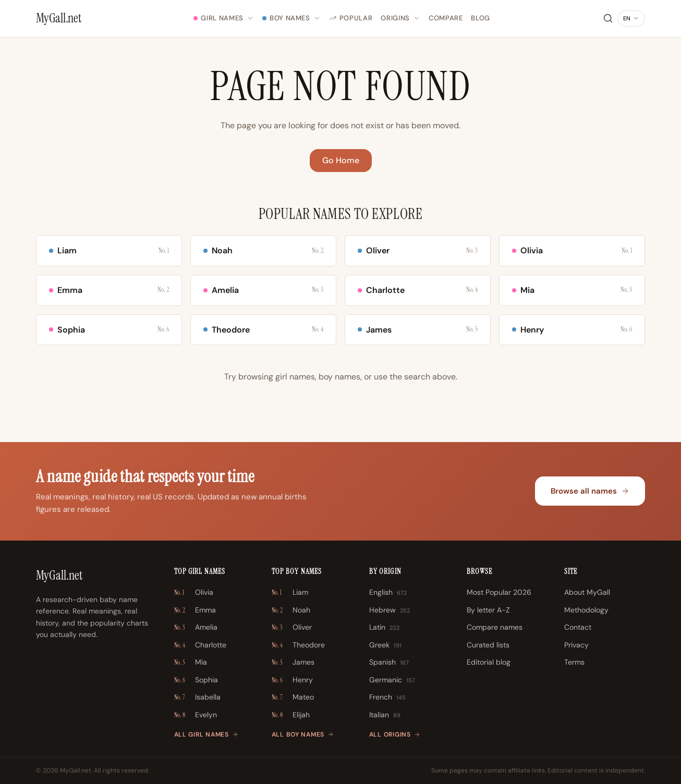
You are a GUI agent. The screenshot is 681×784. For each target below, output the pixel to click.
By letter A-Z (488, 610)
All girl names (206, 734)
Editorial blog (489, 662)
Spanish (389, 663)
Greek (385, 645)
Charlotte (200, 645)
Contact (578, 627)
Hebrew (390, 610)
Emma (195, 610)
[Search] (608, 18)
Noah (291, 610)
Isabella (197, 697)
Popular (351, 18)
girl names (295, 377)
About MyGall (587, 592)
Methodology (586, 610)
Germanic (392, 680)
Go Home (341, 160)
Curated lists (488, 645)
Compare (446, 18)
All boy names (303, 734)
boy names (339, 377)
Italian (385, 715)
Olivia (194, 593)
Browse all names (590, 491)
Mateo (293, 697)
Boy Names (291, 18)
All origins (395, 734)
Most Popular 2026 (499, 592)
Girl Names (224, 18)
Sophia (196, 680)
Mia (191, 663)
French (387, 697)
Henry (292, 680)
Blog (481, 18)
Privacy (576, 645)
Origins (400, 18)
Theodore (298, 645)
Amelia (196, 628)
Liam (290, 593)
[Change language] (631, 19)
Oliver (292, 628)
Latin (384, 628)
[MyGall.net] (59, 18)
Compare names (495, 627)
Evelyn (196, 715)
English (388, 593)
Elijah (291, 715)
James (293, 663)
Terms (574, 662)
